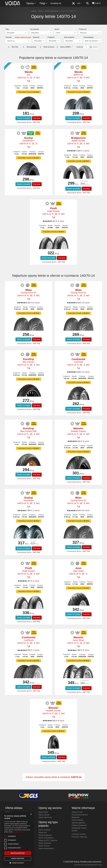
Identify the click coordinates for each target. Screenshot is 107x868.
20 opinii (36, 303)
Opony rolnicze (44, 846)
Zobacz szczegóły (23, 118)
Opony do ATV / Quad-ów (48, 840)
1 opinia (86, 151)
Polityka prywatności (79, 825)
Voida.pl (34, 11)
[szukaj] (87, 3)
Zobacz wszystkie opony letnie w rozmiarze (53, 777)
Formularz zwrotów (79, 834)
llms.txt (76, 865)
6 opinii (86, 441)
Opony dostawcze (45, 835)
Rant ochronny (49, 47)
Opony (31, 3)
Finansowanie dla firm (24, 122)
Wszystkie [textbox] (17, 33)
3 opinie (36, 650)
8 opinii (86, 650)
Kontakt (74, 831)
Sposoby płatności (78, 823)
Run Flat (15, 47)
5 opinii (61, 221)
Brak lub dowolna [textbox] (92, 41)
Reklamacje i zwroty (79, 828)
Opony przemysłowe (46, 848)
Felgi (44, 3)
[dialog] (18, 839)
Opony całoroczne (45, 817)
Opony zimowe (44, 815)
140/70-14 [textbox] (18, 41)
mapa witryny (84, 865)
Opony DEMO (65, 47)
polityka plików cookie (95, 865)
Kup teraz (37, 118)
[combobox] (17, 33)
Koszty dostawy (77, 820)
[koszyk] (96, 3)
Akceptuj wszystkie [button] (18, 853)
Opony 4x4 (42, 832)
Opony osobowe (44, 830)
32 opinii (86, 372)
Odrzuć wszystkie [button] (18, 858)
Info (79, 3)
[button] (18, 863)
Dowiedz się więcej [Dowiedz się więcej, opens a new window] (19, 832)
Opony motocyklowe (52, 11)
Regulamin (76, 817)
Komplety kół (56, 3)
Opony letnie (43, 812)
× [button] (31, 814)
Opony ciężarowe (45, 843)
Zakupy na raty (77, 812)
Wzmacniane (31, 47)
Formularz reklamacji (79, 837)
